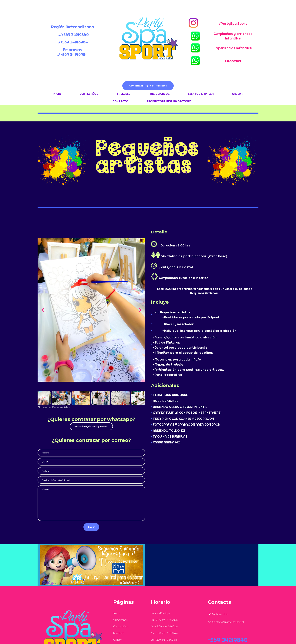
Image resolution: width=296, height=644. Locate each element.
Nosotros (119, 593)
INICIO (57, 95)
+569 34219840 (228, 603)
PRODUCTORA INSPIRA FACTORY (169, 102)
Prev (43, 311)
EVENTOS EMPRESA (201, 95)
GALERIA (238, 95)
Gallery (117, 600)
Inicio (116, 574)
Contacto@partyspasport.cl (226, 583)
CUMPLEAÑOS (89, 95)
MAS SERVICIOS (159, 95)
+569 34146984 (228, 611)
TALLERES (124, 95)
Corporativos (121, 587)
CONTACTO (120, 102)
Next (140, 311)
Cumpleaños (120, 580)
